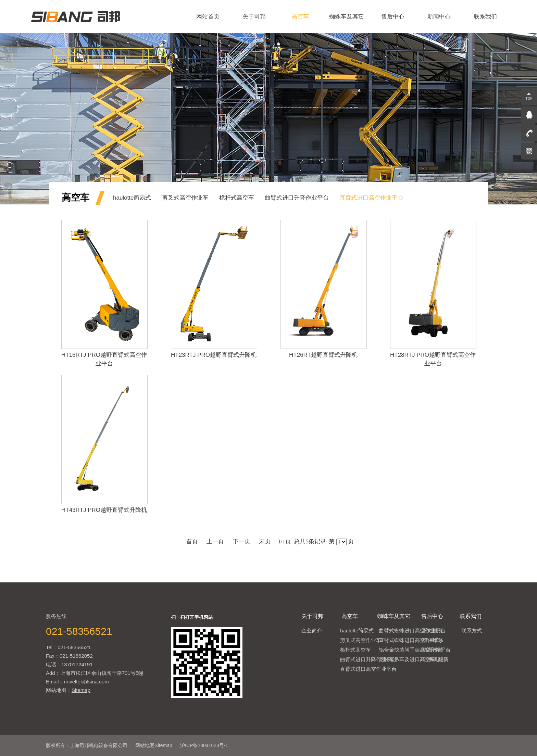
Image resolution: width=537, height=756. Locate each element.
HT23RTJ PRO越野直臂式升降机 (214, 355)
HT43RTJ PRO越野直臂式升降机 (104, 510)
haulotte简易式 (132, 198)
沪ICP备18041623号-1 (204, 745)
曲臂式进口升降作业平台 (297, 198)
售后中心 (393, 17)
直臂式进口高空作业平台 (371, 198)
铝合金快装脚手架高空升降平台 (415, 650)
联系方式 (472, 631)
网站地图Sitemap (154, 745)
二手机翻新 (435, 659)
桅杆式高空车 (237, 198)
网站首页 (208, 17)
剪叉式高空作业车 (185, 198)
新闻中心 (439, 17)
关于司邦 (254, 17)
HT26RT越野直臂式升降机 (323, 355)
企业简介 (312, 631)
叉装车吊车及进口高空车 (407, 659)
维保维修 (433, 640)
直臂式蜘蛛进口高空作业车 (410, 640)
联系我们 (485, 17)
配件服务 (433, 631)
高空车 (300, 17)
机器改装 (433, 650)
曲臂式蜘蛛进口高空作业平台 (412, 631)
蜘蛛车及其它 (347, 17)
